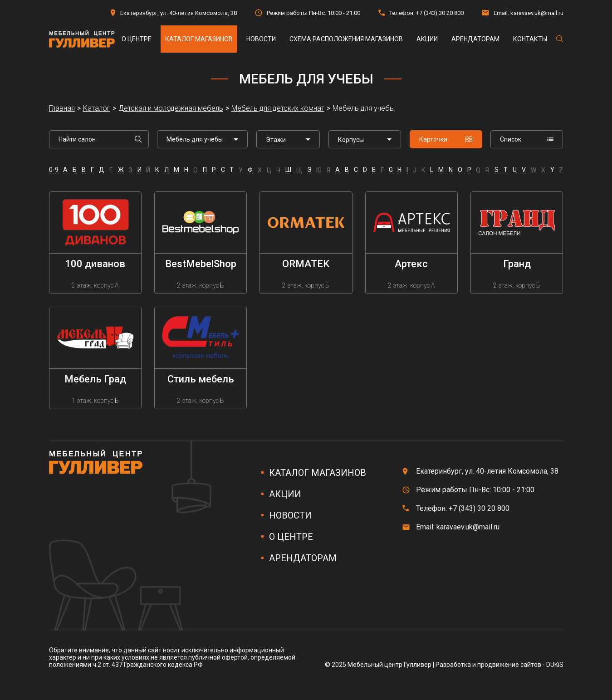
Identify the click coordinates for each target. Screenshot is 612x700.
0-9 (54, 170)
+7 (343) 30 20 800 (440, 13)
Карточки (446, 139)
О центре (137, 39)
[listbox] (288, 139)
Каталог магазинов (199, 39)
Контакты (530, 39)
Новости (261, 39)
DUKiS (555, 665)
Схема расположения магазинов (346, 39)
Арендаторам (475, 39)
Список (527, 139)
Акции (427, 39)
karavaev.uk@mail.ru (537, 13)
